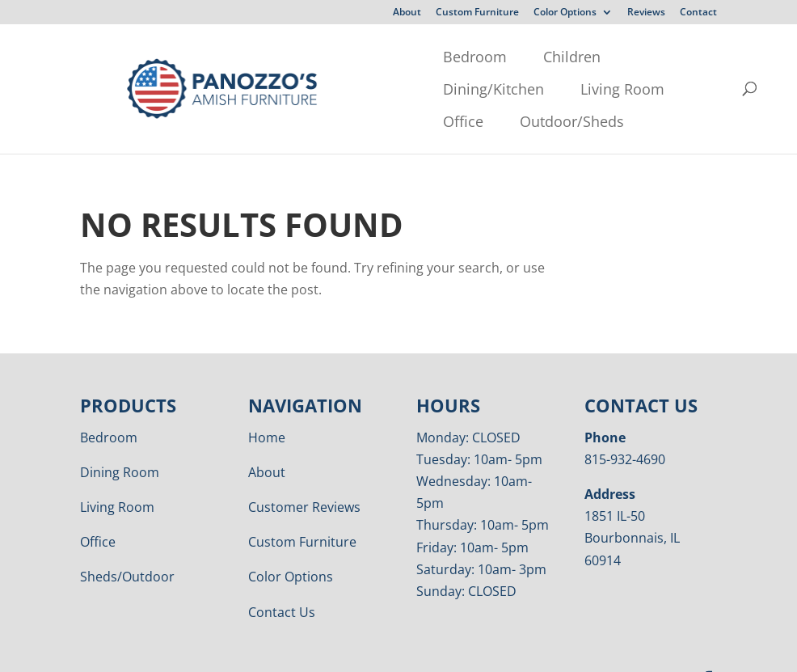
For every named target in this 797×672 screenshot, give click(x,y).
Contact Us (282, 580)
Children (287, 57)
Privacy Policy (291, 649)
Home (267, 405)
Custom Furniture (477, 13)
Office (178, 89)
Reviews (646, 13)
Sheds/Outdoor (127, 544)
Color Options (565, 13)
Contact (698, 13)
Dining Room (120, 440)
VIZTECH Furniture (495, 649)
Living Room (531, 57)
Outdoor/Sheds (287, 89)
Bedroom (190, 57)
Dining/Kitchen (402, 57)
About (407, 13)
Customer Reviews (304, 475)
